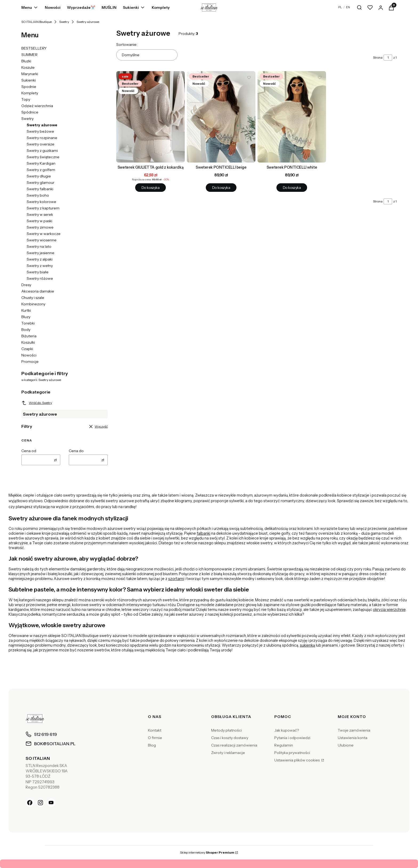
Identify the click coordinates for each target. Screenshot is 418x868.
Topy (26, 99)
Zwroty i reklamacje (228, 753)
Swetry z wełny (40, 266)
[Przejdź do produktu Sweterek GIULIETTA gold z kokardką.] (150, 117)
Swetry (64, 22)
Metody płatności (226, 730)
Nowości (29, 355)
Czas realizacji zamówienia (234, 745)
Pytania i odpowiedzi (292, 738)
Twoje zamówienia (354, 730)
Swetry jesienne (41, 253)
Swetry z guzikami (42, 151)
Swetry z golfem (41, 170)
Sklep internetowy (207, 852)
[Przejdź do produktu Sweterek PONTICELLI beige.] (221, 117)
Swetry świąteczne (43, 157)
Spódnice (30, 112)
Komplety (30, 93)
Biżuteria (29, 336)
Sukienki (29, 80)
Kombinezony (33, 304)
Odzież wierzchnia (37, 106)
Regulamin (284, 745)
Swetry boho (38, 195)
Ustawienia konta (353, 738)
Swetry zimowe (40, 227)
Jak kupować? (287, 730)
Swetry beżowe (40, 131)
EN (348, 7)
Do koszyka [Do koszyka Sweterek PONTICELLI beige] (221, 188)
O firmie (155, 738)
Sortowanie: (127, 44)
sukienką (308, 645)
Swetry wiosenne (42, 240)
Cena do (76, 451)
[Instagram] (41, 803)
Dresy (26, 285)
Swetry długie (39, 176)
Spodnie (29, 87)
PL (340, 7)
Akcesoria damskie (38, 291)
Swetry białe (38, 272)
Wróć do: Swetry (37, 403)
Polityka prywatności (292, 753)
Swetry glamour (41, 182)
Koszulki (28, 342)
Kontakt (155, 730)
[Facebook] (30, 803)
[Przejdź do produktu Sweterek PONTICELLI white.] (292, 117)
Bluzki (26, 61)
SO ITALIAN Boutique (37, 22)
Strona (378, 57)
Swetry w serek (40, 214)
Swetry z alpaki (40, 259)
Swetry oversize (41, 144)
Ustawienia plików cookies (297, 760)
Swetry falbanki (40, 189)
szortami (176, 579)
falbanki (204, 533)
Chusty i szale (33, 298)
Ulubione (346, 745)
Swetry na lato (39, 246)
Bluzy (26, 317)
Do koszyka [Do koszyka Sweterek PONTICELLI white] (292, 188)
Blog (152, 745)
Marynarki (30, 74)
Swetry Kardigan (41, 163)
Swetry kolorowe (41, 202)
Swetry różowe (40, 278)
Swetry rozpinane (42, 138)
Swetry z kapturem (43, 208)
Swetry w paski (39, 221)
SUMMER (29, 55)
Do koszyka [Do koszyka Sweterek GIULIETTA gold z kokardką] (150, 188)
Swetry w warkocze (44, 234)
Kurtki (26, 310)
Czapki (27, 349)
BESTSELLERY (34, 48)
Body (26, 330)
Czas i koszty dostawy (230, 738)
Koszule (28, 67)
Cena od (29, 451)
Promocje (30, 362)
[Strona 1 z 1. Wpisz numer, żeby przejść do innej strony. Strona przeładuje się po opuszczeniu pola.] (388, 58)
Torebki (28, 323)
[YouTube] (51, 803)
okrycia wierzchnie (389, 610)
